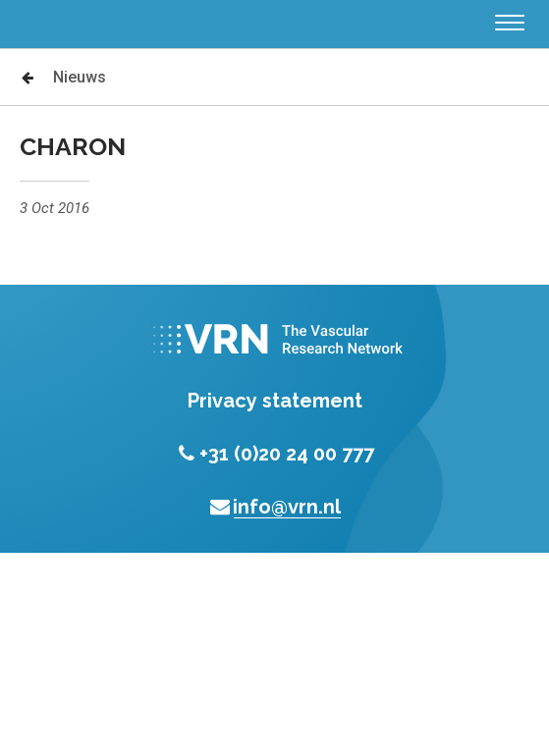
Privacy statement (275, 401)
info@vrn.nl (275, 507)
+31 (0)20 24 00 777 (275, 454)
